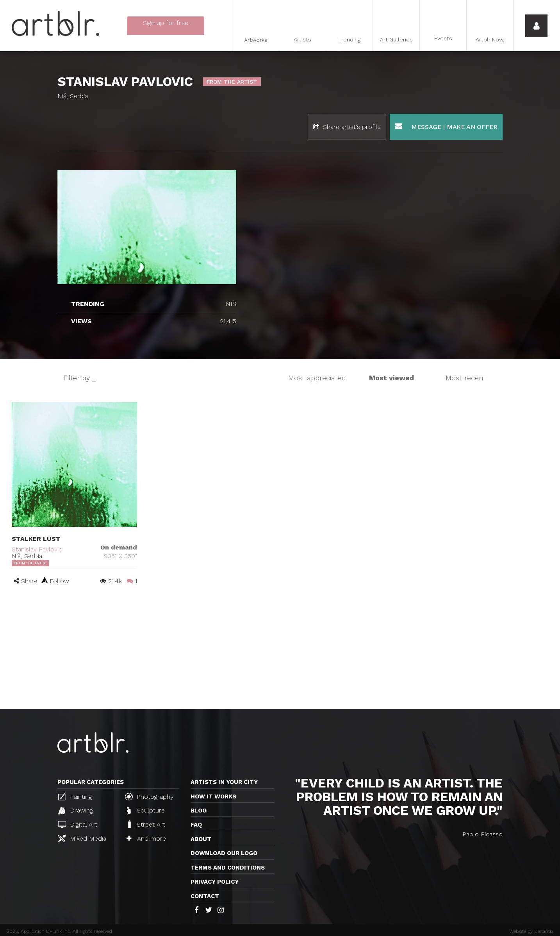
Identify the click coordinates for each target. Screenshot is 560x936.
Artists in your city (224, 782)
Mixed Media (82, 838)
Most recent (466, 378)
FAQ (196, 825)
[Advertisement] (280, 650)
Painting (75, 796)
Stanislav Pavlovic (37, 549)
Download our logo (224, 853)
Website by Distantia (531, 931)
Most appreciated (317, 378)
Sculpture (146, 811)
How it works (213, 796)
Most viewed (391, 378)
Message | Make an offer (446, 126)
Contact (205, 896)
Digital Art (78, 824)
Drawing (76, 811)
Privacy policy (215, 882)
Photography (149, 796)
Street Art (146, 824)
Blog (199, 811)
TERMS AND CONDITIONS (228, 868)
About (201, 839)
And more (146, 838)
